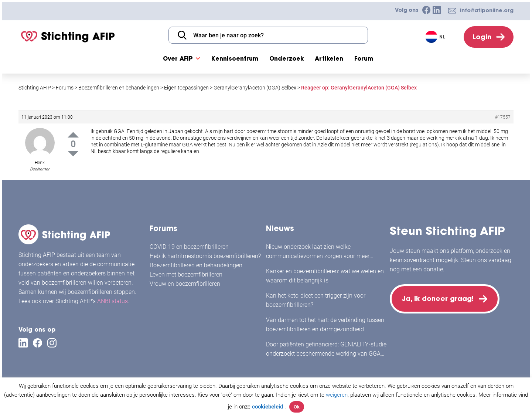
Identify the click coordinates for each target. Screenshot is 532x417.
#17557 (503, 117)
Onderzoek (287, 58)
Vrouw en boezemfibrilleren (185, 284)
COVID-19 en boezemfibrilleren (189, 247)
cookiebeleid (267, 407)
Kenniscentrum (235, 58)
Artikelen (329, 58)
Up (73, 135)
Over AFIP (178, 58)
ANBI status (112, 301)
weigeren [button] (337, 395)
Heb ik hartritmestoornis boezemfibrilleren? (205, 256)
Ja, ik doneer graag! (438, 299)
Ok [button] (297, 407)
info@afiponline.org (487, 10)
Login (482, 37)
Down (73, 154)
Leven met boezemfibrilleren (186, 274)
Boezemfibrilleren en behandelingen (196, 265)
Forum (364, 58)
